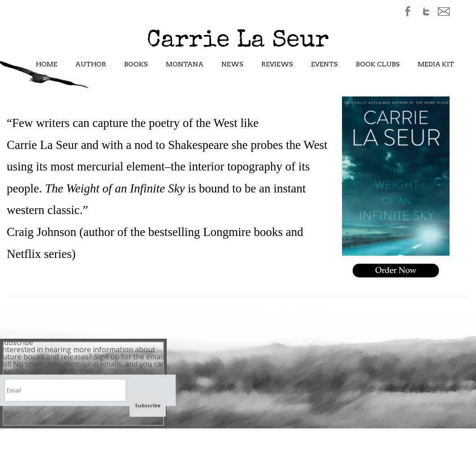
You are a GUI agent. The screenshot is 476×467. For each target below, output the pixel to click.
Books (136, 64)
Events (325, 64)
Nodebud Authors (355, 305)
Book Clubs (378, 64)
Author (91, 64)
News (232, 64)
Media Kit (436, 64)
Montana (185, 64)
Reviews (277, 64)
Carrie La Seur (238, 41)
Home (47, 64)
